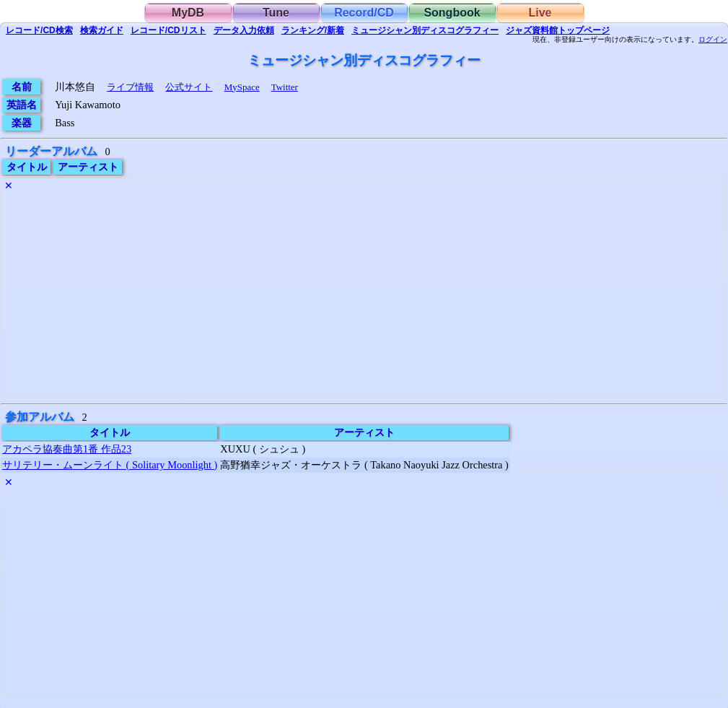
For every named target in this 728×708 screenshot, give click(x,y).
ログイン (713, 40)
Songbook (452, 13)
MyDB (188, 13)
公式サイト (189, 87)
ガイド (102, 30)
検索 (39, 30)
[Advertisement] (364, 297)
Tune (276, 13)
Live (540, 13)
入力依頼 (244, 30)
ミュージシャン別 (425, 30)
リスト (168, 30)
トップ (558, 30)
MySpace (242, 87)
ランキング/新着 (313, 30)
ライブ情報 (130, 87)
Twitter (285, 87)
